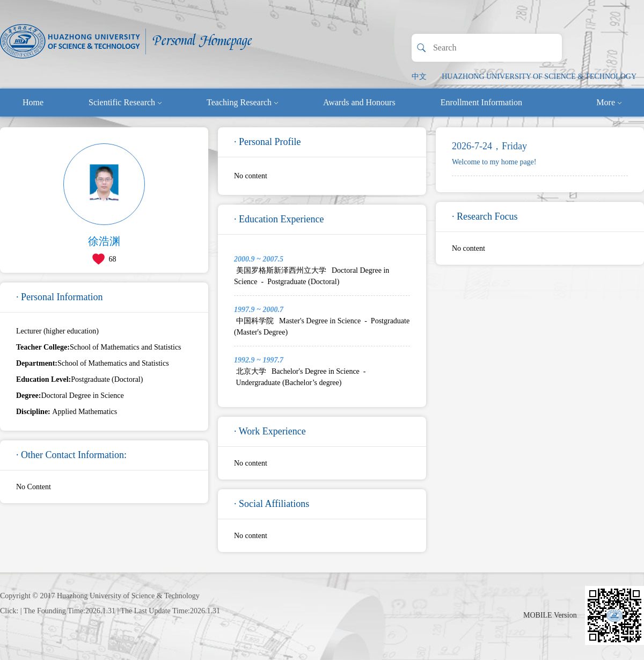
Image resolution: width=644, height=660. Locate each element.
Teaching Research (242, 102)
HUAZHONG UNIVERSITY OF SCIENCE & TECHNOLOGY (539, 77)
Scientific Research (125, 102)
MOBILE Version (550, 615)
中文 (419, 77)
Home (33, 102)
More (609, 102)
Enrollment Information (481, 102)
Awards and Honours (359, 102)
